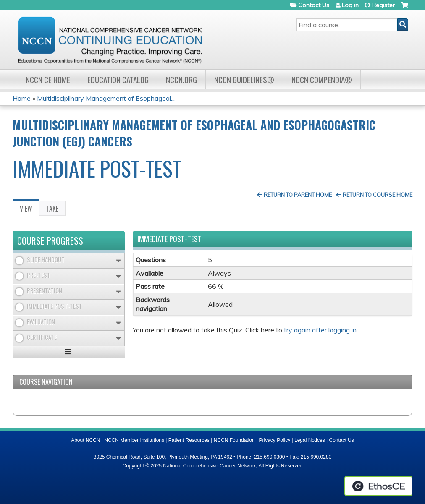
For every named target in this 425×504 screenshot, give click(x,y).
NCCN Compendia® (322, 80)
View (30, 210)
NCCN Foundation (234, 440)
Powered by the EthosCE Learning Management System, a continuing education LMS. (378, 486)
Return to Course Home (378, 195)
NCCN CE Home (48, 80)
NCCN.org (181, 80)
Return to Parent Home (298, 195)
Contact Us (314, 5)
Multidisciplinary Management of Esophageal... (106, 98)
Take (52, 209)
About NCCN (85, 440)
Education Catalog (118, 80)
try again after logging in (320, 330)
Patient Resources (189, 440)
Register (383, 5)
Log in (350, 5)
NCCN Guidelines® (244, 80)
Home (22, 98)
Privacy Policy (275, 440)
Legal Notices (310, 440)
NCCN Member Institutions (134, 440)
